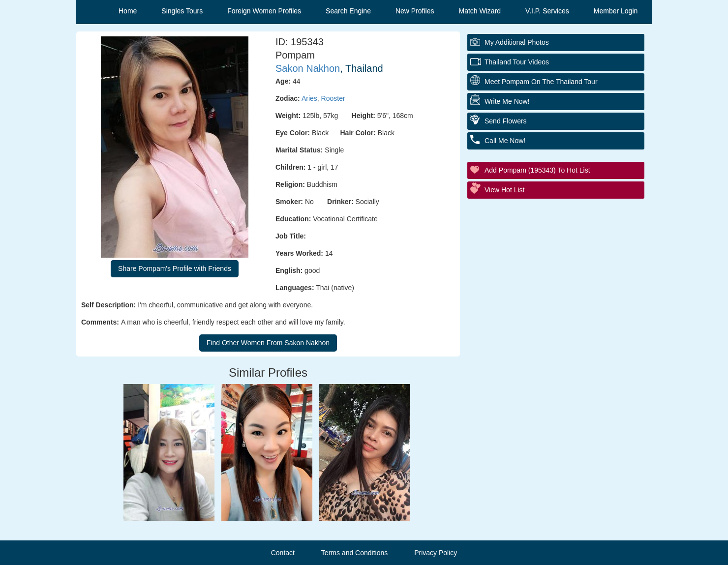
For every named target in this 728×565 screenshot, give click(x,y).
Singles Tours (182, 11)
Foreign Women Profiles (264, 11)
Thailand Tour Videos (517, 62)
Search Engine (348, 11)
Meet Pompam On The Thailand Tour (541, 82)
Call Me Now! (505, 141)
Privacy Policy (436, 553)
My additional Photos (517, 42)
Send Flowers (506, 121)
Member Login (616, 11)
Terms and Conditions (354, 553)
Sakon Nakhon (308, 68)
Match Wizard (480, 11)
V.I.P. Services (547, 11)
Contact (283, 553)
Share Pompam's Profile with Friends (175, 268)
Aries (309, 98)
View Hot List (504, 190)
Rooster (333, 98)
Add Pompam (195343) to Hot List (537, 170)
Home (128, 11)
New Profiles (415, 11)
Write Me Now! (507, 101)
